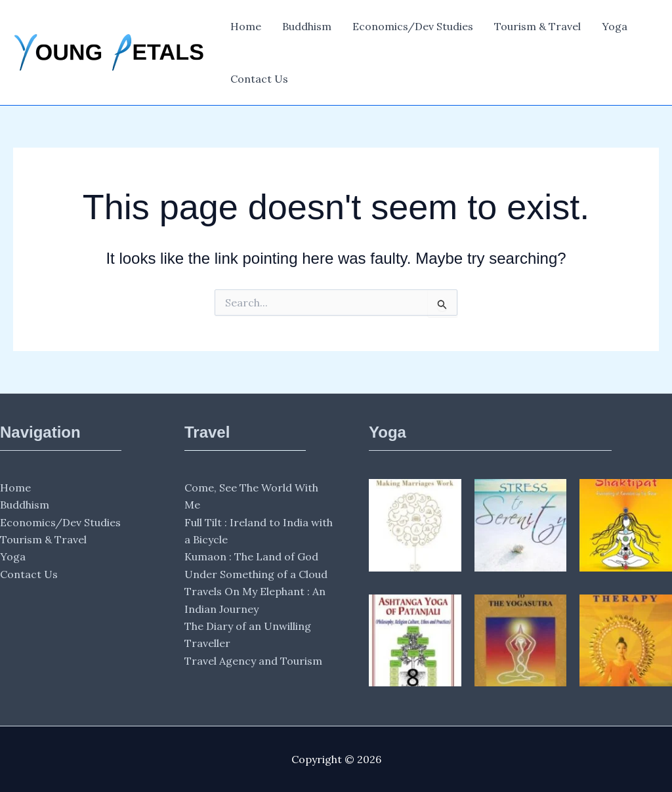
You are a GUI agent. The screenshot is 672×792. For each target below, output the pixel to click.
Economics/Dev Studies (413, 26)
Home (246, 26)
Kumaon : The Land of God (251, 556)
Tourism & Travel (537, 26)
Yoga (615, 26)
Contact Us (259, 79)
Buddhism (307, 26)
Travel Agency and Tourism (253, 661)
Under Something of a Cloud (256, 574)
